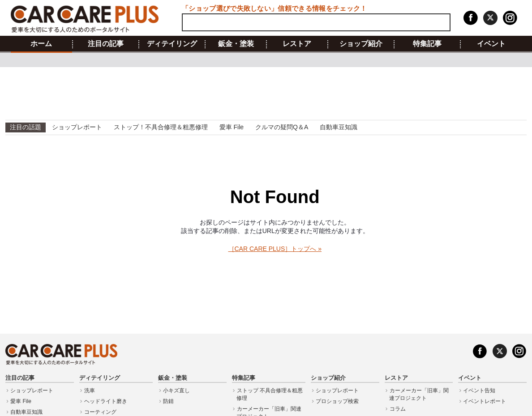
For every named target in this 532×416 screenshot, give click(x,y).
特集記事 (427, 44)
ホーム (41, 44)
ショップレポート (77, 127)
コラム (398, 409)
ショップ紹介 (361, 44)
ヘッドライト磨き (106, 401)
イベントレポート (485, 401)
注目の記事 (106, 44)
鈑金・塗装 (236, 44)
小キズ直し (176, 391)
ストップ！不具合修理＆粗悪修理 (161, 127)
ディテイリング (172, 44)
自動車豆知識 (339, 127)
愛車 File (232, 127)
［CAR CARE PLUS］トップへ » (275, 249)
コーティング (100, 412)
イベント (491, 44)
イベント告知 (479, 391)
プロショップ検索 (337, 401)
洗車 (90, 391)
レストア (297, 44)
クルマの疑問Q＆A (282, 127)
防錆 (168, 401)
